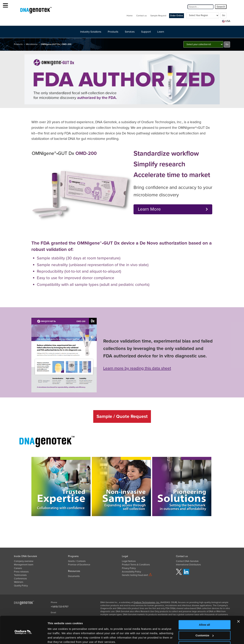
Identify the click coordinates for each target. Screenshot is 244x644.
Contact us (142, 16)
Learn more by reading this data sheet (137, 368)
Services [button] (130, 32)
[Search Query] (201, 7)
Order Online (177, 16)
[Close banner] (238, 606)
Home (130, 16)
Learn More (149, 209)
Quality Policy (21, 586)
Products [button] (113, 32)
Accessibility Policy (131, 572)
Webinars (19, 582)
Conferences (20, 579)
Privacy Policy (129, 568)
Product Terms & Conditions (136, 565)
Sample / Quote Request (122, 416)
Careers (18, 568)
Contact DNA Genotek (187, 561)
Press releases (21, 572)
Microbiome (32, 44)
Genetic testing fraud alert (137, 575)
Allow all (205, 610)
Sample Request (158, 16)
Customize (205, 620)
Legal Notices (129, 561)
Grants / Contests (77, 561)
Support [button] (146, 32)
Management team (24, 565)
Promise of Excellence (79, 565)
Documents (74, 576)
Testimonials (20, 575)
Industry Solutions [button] (91, 32)
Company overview (24, 561)
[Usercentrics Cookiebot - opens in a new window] (23, 637)
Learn (161, 32)
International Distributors (188, 565)
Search (221, 7)
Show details (56, 637)
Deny (205, 631)
